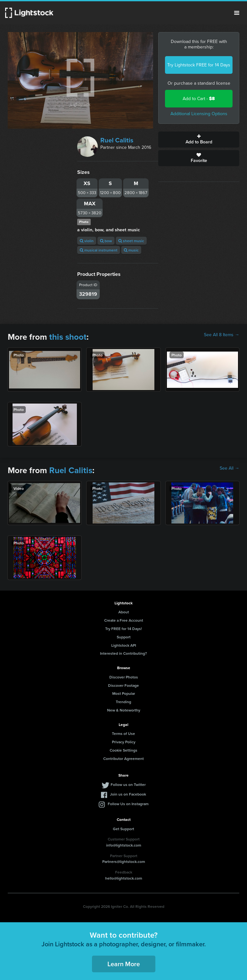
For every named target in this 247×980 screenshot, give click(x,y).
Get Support (123, 829)
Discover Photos (124, 677)
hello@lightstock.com (124, 878)
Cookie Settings (123, 750)
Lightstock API (124, 645)
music (131, 250)
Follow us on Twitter (128, 784)
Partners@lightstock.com (124, 861)
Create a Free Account (124, 620)
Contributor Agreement (123, 758)
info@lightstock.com (124, 845)
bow (106, 241)
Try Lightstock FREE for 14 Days (199, 65)
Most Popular (124, 693)
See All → (229, 468)
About (124, 612)
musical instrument (99, 250)
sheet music (131, 241)
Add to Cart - (199, 99)
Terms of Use (123, 733)
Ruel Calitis (117, 140)
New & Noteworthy (124, 710)
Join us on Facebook (128, 794)
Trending (123, 702)
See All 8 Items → (222, 335)
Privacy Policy (124, 742)
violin (87, 241)
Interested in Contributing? (123, 653)
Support (124, 637)
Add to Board (199, 140)
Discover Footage (123, 685)
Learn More (124, 964)
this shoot (68, 337)
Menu (237, 13)
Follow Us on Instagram (128, 804)
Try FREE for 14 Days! (123, 629)
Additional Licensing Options (199, 114)
